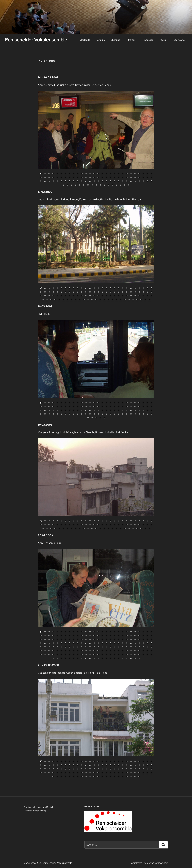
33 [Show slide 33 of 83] (57, 525)
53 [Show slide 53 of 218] (139, 636)
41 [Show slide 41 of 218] (90, 636)
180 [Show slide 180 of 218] (86, 655)
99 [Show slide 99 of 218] (98, 643)
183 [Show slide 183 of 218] (98, 655)
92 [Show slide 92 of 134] (69, 773)
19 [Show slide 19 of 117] (115, 403)
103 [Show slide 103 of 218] (115, 643)
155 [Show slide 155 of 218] (98, 651)
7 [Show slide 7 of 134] (65, 762)
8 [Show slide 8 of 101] (69, 174)
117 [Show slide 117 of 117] (104, 418)
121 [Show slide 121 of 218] (74, 647)
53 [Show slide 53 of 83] (139, 525)
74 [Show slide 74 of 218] (110, 640)
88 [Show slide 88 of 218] (53, 643)
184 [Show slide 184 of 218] (102, 655)
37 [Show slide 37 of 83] (74, 525)
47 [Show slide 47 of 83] (115, 525)
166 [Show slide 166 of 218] (143, 651)
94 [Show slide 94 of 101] (100, 185)
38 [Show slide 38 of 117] (78, 407)
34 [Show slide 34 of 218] (61, 636)
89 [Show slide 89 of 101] (80, 185)
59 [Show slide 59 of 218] (49, 640)
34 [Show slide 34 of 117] (61, 407)
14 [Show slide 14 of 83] (94, 521)
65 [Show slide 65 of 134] (74, 769)
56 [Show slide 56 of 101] (151, 178)
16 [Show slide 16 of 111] (102, 288)
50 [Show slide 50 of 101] (127, 178)
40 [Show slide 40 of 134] (86, 765)
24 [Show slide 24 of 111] (135, 288)
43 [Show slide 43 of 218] (98, 636)
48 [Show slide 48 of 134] (119, 765)
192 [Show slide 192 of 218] (135, 655)
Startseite (85, 40)
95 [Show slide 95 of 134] (82, 773)
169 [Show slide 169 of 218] (41, 655)
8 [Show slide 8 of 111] (69, 288)
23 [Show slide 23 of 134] (131, 762)
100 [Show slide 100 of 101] (125, 185)
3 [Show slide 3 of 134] (49, 762)
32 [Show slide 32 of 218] (53, 636)
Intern (164, 40)
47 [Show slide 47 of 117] (115, 407)
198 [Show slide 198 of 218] (57, 658)
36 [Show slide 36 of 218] (69, 636)
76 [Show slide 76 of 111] (119, 296)
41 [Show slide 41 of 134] (90, 765)
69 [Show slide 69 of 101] (90, 181)
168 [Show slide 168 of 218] (151, 651)
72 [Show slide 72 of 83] (104, 529)
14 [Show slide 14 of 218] (94, 632)
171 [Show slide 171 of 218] (49, 655)
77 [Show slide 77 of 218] (123, 640)
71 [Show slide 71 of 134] (98, 769)
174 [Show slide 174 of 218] (61, 655)
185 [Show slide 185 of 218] (106, 655)
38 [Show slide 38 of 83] (78, 525)
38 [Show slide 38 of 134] (78, 765)
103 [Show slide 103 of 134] (115, 773)
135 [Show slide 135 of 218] (131, 647)
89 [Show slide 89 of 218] (57, 643)
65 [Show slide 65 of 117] (74, 410)
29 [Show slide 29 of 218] (41, 636)
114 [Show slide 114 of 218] (45, 647)
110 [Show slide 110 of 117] (143, 414)
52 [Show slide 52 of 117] (135, 407)
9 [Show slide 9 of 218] (74, 632)
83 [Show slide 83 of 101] (147, 181)
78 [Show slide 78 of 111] (127, 296)
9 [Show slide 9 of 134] (74, 762)
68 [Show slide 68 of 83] (88, 529)
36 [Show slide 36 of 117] (69, 407)
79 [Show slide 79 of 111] (131, 296)
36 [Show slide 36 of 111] (69, 292)
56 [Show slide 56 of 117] (151, 407)
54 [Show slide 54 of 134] (143, 765)
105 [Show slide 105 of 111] (125, 300)
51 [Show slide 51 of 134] (131, 765)
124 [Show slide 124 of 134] (98, 777)
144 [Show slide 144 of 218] (53, 651)
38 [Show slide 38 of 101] (78, 178)
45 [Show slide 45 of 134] (106, 765)
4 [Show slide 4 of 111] (53, 288)
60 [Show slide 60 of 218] (53, 640)
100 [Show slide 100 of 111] (104, 300)
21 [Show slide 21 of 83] (123, 521)
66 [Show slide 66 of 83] (80, 529)
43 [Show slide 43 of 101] (98, 178)
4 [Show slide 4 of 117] (53, 403)
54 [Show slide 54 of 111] (143, 292)
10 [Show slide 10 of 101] (78, 174)
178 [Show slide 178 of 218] (78, 655)
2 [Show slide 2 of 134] (45, 762)
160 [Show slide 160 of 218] (119, 651)
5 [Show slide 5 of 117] (57, 403)
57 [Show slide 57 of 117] (41, 410)
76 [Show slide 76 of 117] (119, 410)
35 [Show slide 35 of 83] (65, 525)
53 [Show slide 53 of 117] (139, 407)
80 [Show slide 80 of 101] (135, 181)
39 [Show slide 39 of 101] (82, 178)
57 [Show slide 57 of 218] (41, 640)
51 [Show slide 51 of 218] (131, 636)
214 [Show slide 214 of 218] (123, 658)
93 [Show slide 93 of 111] (76, 300)
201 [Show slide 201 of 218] (69, 658)
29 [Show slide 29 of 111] (41, 292)
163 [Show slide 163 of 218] (131, 651)
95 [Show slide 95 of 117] (82, 414)
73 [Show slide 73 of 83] (108, 529)
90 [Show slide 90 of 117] (61, 414)
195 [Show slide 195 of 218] (147, 655)
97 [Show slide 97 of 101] (112, 185)
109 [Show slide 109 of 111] (141, 300)
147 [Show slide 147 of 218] (65, 651)
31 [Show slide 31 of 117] (49, 407)
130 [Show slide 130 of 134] (123, 777)
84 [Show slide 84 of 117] (151, 410)
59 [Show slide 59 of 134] (49, 769)
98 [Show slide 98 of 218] (94, 643)
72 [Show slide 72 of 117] (102, 410)
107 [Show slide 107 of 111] (133, 300)
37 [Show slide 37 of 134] (74, 765)
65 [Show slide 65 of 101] (74, 181)
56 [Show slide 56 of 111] (151, 292)
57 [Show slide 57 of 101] (41, 181)
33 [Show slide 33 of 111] (57, 292)
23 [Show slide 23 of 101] (131, 174)
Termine (100, 40)
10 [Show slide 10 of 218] (78, 632)
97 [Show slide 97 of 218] (90, 643)
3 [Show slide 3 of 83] (49, 521)
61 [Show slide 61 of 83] (59, 529)
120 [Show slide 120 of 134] (82, 777)
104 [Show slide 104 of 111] (121, 300)
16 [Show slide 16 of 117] (102, 403)
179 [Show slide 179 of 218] (82, 655)
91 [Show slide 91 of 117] (65, 414)
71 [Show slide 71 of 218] (98, 640)
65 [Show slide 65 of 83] (76, 529)
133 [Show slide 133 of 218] (123, 647)
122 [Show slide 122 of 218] (78, 647)
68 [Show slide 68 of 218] (86, 640)
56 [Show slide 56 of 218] (151, 636)
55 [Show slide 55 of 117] (147, 407)
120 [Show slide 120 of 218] (69, 647)
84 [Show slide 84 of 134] (151, 769)
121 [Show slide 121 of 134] (86, 777)
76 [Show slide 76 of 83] (121, 529)
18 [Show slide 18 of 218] (110, 632)
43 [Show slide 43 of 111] (98, 292)
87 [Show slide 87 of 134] (49, 773)
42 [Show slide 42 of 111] (94, 292)
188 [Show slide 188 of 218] (119, 655)
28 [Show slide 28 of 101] (151, 174)
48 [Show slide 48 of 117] (119, 407)
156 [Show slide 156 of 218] (102, 651)
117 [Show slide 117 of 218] (57, 647)
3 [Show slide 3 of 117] (49, 403)
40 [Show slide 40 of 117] (86, 407)
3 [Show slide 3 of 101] (49, 174)
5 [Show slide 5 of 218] (57, 632)
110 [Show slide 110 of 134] (143, 773)
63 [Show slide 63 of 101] (65, 181)
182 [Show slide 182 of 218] (94, 655)
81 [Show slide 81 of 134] (139, 769)
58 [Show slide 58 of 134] (45, 769)
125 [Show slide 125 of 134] (102, 777)
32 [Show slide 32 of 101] (53, 178)
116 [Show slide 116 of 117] (100, 418)
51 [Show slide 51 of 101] (131, 178)
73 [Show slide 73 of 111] (106, 296)
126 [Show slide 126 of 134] (106, 777)
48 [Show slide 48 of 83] (119, 525)
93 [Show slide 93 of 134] (74, 773)
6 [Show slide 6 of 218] (61, 632)
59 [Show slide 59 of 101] (49, 181)
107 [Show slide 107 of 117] (131, 414)
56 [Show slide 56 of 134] (151, 765)
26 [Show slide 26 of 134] (143, 762)
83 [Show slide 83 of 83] (149, 529)
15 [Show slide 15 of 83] (98, 521)
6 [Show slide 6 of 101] (61, 174)
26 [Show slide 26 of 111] (143, 288)
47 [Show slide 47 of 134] (115, 765)
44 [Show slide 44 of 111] (102, 292)
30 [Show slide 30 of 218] (45, 636)
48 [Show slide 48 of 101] (119, 178)
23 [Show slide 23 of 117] (131, 403)
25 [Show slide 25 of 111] (139, 288)
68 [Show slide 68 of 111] (86, 296)
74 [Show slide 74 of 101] (110, 181)
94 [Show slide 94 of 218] (78, 643)
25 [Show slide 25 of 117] (139, 403)
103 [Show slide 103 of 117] (115, 414)
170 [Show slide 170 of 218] (45, 655)
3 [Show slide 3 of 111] (49, 288)
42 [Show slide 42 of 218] (94, 636)
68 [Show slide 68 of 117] (86, 410)
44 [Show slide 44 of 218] (102, 636)
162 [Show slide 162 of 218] (127, 651)
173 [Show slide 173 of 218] (57, 655)
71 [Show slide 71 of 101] (98, 181)
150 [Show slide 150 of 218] (78, 651)
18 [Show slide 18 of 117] (110, 403)
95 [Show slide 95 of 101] (104, 185)
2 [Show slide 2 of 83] (45, 521)
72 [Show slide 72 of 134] (102, 769)
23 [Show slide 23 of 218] (131, 632)
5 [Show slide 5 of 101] (57, 174)
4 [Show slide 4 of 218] (53, 632)
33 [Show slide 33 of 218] (57, 636)
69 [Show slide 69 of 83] (92, 529)
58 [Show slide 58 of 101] (45, 181)
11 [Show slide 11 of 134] (82, 762)
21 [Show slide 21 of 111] (123, 288)
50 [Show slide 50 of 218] (127, 636)
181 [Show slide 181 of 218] (90, 655)
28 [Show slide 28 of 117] (151, 403)
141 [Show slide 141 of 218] (41, 651)
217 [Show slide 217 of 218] (135, 658)
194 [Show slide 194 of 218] (143, 655)
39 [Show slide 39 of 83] (82, 525)
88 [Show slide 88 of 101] (76, 185)
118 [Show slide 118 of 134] (74, 777)
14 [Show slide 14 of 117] (94, 403)
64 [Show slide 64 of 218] (69, 640)
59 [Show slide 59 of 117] (49, 410)
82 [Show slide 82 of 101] (143, 181)
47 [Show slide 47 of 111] (115, 292)
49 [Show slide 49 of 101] (123, 178)
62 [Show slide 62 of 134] (61, 769)
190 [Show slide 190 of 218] (127, 655)
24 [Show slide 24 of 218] (135, 632)
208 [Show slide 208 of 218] (98, 658)
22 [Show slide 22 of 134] (127, 762)
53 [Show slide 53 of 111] (139, 292)
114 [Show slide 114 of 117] (92, 418)
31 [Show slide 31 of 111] (49, 292)
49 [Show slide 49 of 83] (123, 525)
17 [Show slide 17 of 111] (106, 288)
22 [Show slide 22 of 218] (127, 632)
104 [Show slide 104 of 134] (119, 773)
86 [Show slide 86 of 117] (45, 414)
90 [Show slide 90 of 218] (61, 643)
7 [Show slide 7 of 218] (65, 632)
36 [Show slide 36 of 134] (69, 765)
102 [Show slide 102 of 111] (112, 300)
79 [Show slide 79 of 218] (131, 640)
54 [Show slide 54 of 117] (143, 407)
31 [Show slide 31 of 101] (49, 178)
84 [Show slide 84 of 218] (151, 640)
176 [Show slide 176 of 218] (69, 655)
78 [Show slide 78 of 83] (129, 529)
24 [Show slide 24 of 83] (135, 521)
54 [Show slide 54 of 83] (143, 525)
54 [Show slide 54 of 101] (143, 178)
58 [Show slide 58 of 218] (45, 640)
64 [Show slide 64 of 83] (72, 529)
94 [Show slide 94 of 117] (78, 414)
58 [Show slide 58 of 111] (45, 296)
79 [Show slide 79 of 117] (131, 410)
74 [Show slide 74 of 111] (110, 296)
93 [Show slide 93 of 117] (74, 414)
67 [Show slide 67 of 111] (82, 296)
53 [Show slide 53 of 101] (139, 178)
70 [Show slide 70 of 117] (94, 410)
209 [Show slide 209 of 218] (102, 658)
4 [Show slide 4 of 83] (53, 521)
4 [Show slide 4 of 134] (53, 762)
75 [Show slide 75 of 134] (115, 769)
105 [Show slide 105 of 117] (123, 414)
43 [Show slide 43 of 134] (98, 765)
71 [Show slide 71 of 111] (98, 296)
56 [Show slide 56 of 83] (151, 525)
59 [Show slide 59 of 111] (49, 296)
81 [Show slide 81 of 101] (139, 181)
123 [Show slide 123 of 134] (94, 777)
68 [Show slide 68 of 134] (86, 769)
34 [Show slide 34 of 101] (61, 178)
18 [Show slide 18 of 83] (110, 521)
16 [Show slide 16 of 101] (102, 174)
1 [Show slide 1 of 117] (41, 403)
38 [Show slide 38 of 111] (78, 292)
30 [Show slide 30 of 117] (45, 407)
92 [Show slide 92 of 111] (72, 300)
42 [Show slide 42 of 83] (94, 525)
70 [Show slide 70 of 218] (94, 640)
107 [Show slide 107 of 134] (131, 773)
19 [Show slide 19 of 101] (115, 174)
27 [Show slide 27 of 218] (147, 632)
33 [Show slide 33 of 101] (57, 178)
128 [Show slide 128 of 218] (102, 647)
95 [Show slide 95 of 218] (82, 643)
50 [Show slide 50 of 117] (127, 407)
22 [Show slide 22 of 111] (127, 288)
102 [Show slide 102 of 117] (110, 414)
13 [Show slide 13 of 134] (90, 762)
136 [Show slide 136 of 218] (135, 647)
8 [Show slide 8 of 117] (69, 403)
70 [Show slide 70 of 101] (94, 181)
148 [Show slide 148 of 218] (69, 651)
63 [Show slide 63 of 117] (65, 410)
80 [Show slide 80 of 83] (137, 529)
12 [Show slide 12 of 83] (86, 521)
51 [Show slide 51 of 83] (131, 525)
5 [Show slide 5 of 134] (57, 762)
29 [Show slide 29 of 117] (41, 407)
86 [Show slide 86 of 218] (45, 643)
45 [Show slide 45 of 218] (106, 636)
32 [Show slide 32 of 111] (53, 292)
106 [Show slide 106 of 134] (127, 773)
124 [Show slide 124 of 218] (86, 647)
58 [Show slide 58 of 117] (45, 410)
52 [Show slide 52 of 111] (135, 292)
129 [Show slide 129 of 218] (106, 647)
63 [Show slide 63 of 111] (65, 296)
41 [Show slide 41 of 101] (90, 178)
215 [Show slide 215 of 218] (127, 658)
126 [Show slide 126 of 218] (94, 647)
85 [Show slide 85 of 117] (41, 414)
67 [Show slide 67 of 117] (82, 410)
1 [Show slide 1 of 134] (41, 762)
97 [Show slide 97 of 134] (90, 773)
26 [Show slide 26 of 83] (143, 521)
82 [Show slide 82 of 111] (143, 296)
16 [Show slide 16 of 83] (102, 521)
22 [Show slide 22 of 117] (127, 403)
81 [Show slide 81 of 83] (141, 529)
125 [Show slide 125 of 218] (90, 647)
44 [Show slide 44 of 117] (102, 407)
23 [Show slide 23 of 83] (131, 521)
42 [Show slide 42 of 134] (94, 765)
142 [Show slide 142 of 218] (45, 651)
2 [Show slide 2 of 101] (45, 174)
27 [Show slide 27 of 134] (147, 762)
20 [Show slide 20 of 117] (119, 403)
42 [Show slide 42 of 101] (94, 178)
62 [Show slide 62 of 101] (61, 181)
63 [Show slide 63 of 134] (65, 769)
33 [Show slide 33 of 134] (57, 765)
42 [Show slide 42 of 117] (94, 407)
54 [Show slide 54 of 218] (143, 636)
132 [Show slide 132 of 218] (119, 647)
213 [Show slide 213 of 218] (119, 658)
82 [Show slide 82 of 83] (145, 529)
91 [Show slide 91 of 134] (65, 773)
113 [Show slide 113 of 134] (53, 777)
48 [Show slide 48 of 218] (119, 636)
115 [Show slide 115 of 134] (61, 777)
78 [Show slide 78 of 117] (127, 410)
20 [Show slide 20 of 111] (119, 288)
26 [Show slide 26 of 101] (143, 174)
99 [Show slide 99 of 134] (98, 773)
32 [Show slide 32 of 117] (53, 407)
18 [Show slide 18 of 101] (110, 174)
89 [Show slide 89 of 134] (57, 773)
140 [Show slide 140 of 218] (151, 647)
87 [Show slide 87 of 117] (49, 414)
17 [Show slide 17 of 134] (106, 762)
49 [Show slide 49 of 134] (123, 765)
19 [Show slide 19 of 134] (115, 762)
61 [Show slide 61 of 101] (57, 181)
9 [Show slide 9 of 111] (74, 288)
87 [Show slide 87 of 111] (51, 300)
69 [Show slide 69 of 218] (90, 640)
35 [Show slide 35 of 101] (65, 178)
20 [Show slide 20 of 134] (119, 762)
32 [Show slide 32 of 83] (53, 525)
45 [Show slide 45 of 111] (106, 292)
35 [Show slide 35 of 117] (65, 407)
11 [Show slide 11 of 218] (82, 632)
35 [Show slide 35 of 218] (65, 636)
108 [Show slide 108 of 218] (135, 643)
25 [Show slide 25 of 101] (139, 174)
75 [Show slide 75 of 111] (115, 296)
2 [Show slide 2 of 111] (45, 288)
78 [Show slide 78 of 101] (127, 181)
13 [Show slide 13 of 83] (90, 521)
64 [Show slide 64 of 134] (69, 769)
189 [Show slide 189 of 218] (123, 655)
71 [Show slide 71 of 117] (98, 410)
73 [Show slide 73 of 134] (106, 769)
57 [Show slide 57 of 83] (43, 529)
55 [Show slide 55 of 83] (147, 525)
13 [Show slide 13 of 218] (90, 632)
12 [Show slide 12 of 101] (86, 174)
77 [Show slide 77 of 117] (123, 410)
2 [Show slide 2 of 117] (45, 403)
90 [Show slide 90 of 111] (63, 300)
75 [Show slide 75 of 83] (117, 529)
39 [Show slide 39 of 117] (82, 407)
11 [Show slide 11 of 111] (82, 288)
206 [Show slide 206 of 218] (90, 658)
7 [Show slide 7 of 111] (65, 288)
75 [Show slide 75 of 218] (115, 640)
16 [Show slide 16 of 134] (102, 762)
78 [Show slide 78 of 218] (127, 640)
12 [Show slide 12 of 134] (86, 762)
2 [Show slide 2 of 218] (45, 632)
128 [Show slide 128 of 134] (115, 777)
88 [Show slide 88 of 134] (53, 773)
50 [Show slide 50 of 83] (127, 525)
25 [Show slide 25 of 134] (139, 762)
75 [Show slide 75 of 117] (115, 410)
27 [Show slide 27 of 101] (147, 174)
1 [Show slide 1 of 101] (41, 174)
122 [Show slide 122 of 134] (90, 777)
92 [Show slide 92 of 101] (92, 185)
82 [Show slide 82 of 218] (143, 640)
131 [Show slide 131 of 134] (127, 777)
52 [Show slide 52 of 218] (135, 636)
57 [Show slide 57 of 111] (41, 296)
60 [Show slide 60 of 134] (53, 769)
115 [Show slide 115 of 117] (96, 418)
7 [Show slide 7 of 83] (65, 521)
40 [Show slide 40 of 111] (86, 292)
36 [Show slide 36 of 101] (69, 178)
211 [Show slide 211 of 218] (110, 658)
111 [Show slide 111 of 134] (147, 773)
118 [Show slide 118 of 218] (61, 647)
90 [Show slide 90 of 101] (84, 185)
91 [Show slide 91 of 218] (65, 643)
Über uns (117, 40)
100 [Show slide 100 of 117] (102, 414)
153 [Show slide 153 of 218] (90, 651)
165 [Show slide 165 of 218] (139, 651)
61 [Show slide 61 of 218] (57, 640)
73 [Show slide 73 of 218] (106, 640)
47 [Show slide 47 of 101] (115, 178)
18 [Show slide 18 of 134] (110, 762)
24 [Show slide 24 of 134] (135, 762)
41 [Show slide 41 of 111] (90, 292)
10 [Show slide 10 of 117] (78, 403)
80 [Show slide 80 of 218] (135, 640)
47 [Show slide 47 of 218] (115, 636)
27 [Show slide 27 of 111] (147, 288)
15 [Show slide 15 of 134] (98, 762)
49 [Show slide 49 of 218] (123, 636)
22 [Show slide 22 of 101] (127, 174)
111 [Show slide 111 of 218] (147, 643)
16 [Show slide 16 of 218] (102, 632)
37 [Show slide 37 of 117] (74, 407)
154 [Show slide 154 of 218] (94, 651)
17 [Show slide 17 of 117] (106, 403)
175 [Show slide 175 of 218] (65, 655)
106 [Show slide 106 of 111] (129, 300)
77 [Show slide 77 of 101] (123, 181)
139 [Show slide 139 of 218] (147, 647)
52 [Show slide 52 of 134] (135, 765)
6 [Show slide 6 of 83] (61, 521)
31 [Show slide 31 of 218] (49, 636)
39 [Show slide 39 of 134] (82, 765)
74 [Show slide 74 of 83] (112, 529)
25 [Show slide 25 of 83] (139, 521)
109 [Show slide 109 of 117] (139, 414)
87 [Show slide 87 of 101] (72, 185)
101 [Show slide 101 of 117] (106, 414)
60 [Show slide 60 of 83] (55, 529)
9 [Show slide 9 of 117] (74, 403)
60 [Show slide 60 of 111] (53, 296)
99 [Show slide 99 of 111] (100, 300)
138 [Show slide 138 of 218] (143, 647)
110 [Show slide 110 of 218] (143, 643)
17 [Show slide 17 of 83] (106, 521)
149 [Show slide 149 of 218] (74, 651)
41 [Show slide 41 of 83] (90, 525)
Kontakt (50, 807)
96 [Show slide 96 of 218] (86, 643)
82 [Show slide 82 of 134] (143, 769)
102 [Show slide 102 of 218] (110, 643)
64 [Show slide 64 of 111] (69, 296)
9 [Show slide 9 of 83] (74, 521)
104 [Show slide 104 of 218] (119, 643)
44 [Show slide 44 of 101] (102, 178)
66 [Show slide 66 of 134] (78, 769)
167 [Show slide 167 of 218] (147, 651)
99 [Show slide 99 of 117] (98, 414)
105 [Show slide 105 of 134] (123, 773)
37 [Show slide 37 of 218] (74, 636)
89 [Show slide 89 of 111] (59, 300)
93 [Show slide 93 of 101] (96, 185)
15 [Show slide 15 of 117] (98, 403)
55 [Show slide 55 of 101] (147, 178)
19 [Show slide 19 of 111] (115, 288)
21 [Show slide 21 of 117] (123, 403)
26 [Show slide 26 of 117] (143, 403)
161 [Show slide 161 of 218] (123, 651)
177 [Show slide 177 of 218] (74, 655)
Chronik (134, 40)
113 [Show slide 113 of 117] (88, 418)
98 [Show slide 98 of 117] (94, 414)
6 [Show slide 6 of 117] (61, 403)
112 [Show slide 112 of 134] (151, 773)
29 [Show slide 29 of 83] (41, 525)
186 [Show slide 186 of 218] (110, 655)
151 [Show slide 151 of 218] (82, 651)
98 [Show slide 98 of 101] (117, 185)
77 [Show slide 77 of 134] (123, 769)
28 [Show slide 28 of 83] (151, 521)
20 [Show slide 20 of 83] (119, 521)
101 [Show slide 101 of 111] (108, 300)
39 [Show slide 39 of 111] (82, 292)
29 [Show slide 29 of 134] (41, 765)
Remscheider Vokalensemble (36, 40)
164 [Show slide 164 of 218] (135, 651)
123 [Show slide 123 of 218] (82, 647)
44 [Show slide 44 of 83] (102, 525)
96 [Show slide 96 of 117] (86, 414)
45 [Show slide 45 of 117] (106, 407)
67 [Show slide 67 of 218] (82, 640)
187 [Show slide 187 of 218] (115, 655)
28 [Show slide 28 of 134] (151, 762)
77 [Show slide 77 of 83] (125, 529)
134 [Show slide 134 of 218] (127, 647)
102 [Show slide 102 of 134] (110, 773)
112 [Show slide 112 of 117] (151, 414)
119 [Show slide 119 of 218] (65, 647)
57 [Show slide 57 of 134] (41, 769)
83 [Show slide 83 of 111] (147, 296)
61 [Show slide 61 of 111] (57, 296)
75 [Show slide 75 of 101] (115, 181)
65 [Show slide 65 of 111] (74, 296)
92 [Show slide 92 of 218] (69, 643)
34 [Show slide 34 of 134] (61, 765)
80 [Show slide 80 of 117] (135, 410)
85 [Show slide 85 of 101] (63, 185)
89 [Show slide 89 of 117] (57, 414)
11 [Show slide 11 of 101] (82, 174)
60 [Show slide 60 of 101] (53, 181)
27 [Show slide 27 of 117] (147, 403)
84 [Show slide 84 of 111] (151, 296)
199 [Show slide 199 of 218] (61, 658)
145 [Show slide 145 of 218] (57, 651)
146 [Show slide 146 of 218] (61, 651)
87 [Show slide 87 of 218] (49, 643)
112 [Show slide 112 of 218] (151, 643)
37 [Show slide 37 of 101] (74, 178)
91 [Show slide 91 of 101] (88, 185)
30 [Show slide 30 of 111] (45, 292)
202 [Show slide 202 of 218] (74, 658)
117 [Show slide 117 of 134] (69, 777)
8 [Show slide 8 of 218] (69, 632)
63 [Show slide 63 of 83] (67, 529)
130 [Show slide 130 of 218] (110, 647)
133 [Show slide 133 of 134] (135, 777)
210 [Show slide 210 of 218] (106, 658)
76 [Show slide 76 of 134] (119, 769)
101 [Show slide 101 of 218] (106, 643)
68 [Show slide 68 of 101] (86, 181)
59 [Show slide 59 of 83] (51, 529)
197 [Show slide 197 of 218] (53, 658)
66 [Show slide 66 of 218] (78, 640)
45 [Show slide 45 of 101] (106, 178)
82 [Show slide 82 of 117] (143, 410)
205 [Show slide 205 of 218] (86, 658)
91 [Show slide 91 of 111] (67, 300)
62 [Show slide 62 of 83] (63, 529)
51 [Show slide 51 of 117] (131, 407)
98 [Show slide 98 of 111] (96, 300)
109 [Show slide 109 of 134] (139, 773)
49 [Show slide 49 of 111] (123, 292)
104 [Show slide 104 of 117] (119, 414)
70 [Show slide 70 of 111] (94, 296)
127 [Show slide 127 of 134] (110, 777)
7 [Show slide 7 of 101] (65, 174)
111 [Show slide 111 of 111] (149, 300)
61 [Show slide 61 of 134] (57, 769)
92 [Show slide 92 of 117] (69, 414)
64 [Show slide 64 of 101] (69, 181)
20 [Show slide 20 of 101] (119, 174)
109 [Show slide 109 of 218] (139, 643)
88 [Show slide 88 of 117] (53, 414)
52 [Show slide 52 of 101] (135, 178)
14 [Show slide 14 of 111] (94, 288)
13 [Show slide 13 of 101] (90, 174)
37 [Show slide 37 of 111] (74, 292)
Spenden (149, 40)
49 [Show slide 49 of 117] (123, 407)
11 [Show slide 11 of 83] (82, 521)
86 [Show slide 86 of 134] (45, 773)
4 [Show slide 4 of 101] (53, 174)
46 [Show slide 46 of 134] (110, 765)
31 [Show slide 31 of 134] (49, 765)
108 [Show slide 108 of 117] (135, 414)
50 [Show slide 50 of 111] (127, 292)
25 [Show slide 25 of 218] (139, 632)
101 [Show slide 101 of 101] (129, 185)
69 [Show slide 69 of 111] (90, 296)
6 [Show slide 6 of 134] (61, 762)
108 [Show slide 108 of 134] (135, 773)
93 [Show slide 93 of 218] (74, 643)
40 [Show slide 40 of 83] (86, 525)
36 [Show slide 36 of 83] (69, 525)
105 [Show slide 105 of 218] (123, 643)
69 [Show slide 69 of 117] (90, 410)
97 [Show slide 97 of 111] (92, 300)
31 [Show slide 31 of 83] (49, 525)
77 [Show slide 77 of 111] (123, 296)
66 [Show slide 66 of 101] (78, 181)
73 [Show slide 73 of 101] (106, 181)
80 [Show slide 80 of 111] (135, 296)
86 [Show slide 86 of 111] (47, 300)
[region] (96, 140)
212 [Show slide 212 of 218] (115, 658)
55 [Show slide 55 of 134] (147, 765)
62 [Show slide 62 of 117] (61, 410)
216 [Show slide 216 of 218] (131, 658)
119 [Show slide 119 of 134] (78, 777)
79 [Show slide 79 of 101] (131, 181)
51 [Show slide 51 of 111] (131, 292)
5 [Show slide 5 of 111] (57, 288)
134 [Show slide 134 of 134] (139, 777)
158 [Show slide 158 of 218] (110, 651)
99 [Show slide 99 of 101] (121, 185)
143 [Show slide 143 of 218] (49, 651)
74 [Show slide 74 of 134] (110, 769)
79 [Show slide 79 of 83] (133, 529)
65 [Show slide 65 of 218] (74, 640)
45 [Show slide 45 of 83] (106, 525)
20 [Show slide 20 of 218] (119, 632)
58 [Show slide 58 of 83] (47, 529)
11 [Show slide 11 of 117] (82, 403)
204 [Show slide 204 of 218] (82, 658)
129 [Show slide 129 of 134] (119, 777)
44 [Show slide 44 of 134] (102, 765)
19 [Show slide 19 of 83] (115, 521)
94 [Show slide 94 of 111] (80, 300)
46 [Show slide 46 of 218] (110, 636)
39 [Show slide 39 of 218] (82, 636)
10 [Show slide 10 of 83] (78, 521)
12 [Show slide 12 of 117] (86, 403)
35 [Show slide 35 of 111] (65, 292)
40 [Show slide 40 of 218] (86, 636)
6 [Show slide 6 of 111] (61, 288)
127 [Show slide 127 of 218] (98, 647)
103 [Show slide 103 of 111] (117, 300)
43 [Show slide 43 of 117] (98, 407)
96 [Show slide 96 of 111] (88, 300)
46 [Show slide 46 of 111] (110, 292)
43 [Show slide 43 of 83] (98, 525)
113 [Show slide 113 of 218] (41, 647)
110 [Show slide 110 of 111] (145, 300)
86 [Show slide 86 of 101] (67, 185)
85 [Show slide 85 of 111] (43, 300)
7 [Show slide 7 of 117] (65, 403)
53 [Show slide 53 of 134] (139, 765)
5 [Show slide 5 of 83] (57, 521)
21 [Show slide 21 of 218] (123, 632)
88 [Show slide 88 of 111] (55, 300)
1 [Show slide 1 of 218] (41, 632)
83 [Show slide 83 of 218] (147, 640)
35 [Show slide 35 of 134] (65, 765)
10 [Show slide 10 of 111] (78, 288)
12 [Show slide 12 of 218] (86, 632)
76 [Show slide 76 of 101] (119, 181)
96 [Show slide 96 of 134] (86, 773)
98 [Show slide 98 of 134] (94, 773)
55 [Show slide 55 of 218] (147, 636)
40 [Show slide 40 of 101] (86, 178)
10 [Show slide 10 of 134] (78, 762)
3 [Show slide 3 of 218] (49, 632)
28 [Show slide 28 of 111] (151, 288)
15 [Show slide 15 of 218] (98, 632)
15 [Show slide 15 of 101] (98, 174)
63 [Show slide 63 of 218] (65, 640)
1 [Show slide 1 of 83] (41, 521)
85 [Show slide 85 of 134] (41, 773)
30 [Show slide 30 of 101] (45, 178)
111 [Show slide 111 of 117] (147, 414)
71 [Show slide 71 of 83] (100, 529)
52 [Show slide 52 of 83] (135, 525)
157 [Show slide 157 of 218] (106, 651)
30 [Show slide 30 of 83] (45, 525)
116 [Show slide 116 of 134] (65, 777)
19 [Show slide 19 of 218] (115, 632)
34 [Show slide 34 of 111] (61, 292)
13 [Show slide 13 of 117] (90, 403)
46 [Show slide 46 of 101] (110, 178)
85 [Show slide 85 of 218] (41, 643)
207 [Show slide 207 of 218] (94, 658)
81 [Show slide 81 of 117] (139, 410)
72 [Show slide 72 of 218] (102, 640)
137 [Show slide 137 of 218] (139, 647)
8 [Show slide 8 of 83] (69, 521)
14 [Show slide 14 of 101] (94, 174)
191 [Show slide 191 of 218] (131, 655)
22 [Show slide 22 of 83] (127, 521)
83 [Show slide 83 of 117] (147, 410)
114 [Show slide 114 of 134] (57, 777)
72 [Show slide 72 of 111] (102, 296)
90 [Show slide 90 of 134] (61, 773)
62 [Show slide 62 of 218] (61, 640)
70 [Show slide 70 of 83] (96, 529)
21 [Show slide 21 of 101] (123, 174)
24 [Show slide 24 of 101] (135, 174)
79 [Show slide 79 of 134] (131, 769)
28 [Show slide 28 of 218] (151, 632)
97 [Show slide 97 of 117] (90, 414)
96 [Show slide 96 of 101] (108, 185)
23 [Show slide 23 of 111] (131, 288)
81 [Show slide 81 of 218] (139, 640)
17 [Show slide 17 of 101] (106, 174)
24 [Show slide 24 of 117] (135, 403)
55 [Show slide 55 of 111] (147, 292)
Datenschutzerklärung (35, 811)
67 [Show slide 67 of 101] (82, 181)
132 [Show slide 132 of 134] (131, 777)
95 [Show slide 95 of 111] (84, 300)
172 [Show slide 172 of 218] (53, 655)
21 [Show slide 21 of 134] (123, 762)
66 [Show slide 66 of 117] (78, 410)
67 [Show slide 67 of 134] (82, 769)
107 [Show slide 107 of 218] (131, 643)
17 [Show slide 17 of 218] (106, 632)
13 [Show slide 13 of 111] (90, 288)
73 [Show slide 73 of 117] (106, 410)
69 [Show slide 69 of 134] (90, 769)
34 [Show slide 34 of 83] (61, 525)
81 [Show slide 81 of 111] (139, 296)
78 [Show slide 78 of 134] (127, 769)
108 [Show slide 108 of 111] (137, 300)
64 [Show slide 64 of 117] (69, 410)
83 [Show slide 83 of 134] (147, 769)
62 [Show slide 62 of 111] (61, 296)
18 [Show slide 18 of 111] (110, 288)
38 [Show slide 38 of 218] (78, 636)
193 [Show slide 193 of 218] (139, 655)
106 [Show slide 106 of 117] (127, 414)
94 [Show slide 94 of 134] (78, 773)
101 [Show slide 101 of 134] (106, 773)
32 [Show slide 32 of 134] (53, 765)
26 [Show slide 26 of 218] (143, 632)
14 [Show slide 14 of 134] (94, 762)
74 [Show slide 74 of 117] (110, 410)
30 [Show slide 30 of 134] (45, 765)
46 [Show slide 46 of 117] (110, 407)
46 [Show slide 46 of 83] (110, 525)
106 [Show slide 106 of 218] (127, 643)
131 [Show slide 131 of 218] (115, 647)
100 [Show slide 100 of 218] (102, 643)
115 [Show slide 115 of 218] (49, 647)
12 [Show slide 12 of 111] (86, 288)
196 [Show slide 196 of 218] (151, 655)
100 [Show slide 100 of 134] (102, 773)
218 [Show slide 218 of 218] (139, 658)
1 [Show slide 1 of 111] (41, 288)
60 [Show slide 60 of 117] (53, 410)
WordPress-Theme (140, 863)
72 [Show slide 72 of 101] (102, 181)
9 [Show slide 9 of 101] (74, 174)
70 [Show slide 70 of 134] (94, 769)
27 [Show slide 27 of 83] (147, 521)
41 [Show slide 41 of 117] (90, 407)
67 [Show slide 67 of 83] (84, 529)
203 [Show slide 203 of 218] (78, 658)
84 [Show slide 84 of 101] (151, 181)
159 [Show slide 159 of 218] (115, 651)
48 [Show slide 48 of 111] (119, 292)
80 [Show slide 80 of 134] (135, 769)
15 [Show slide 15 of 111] (98, 288)
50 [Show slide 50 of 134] (127, 765)
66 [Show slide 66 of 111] (78, 296)
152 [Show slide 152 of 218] (86, 651)
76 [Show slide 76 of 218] (119, 640)
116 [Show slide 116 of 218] (53, 647)
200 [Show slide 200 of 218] (65, 658)
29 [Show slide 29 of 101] (41, 178)
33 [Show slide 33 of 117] (57, 407)
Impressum (40, 807)
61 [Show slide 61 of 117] (57, 410)
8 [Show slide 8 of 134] (69, 762)
